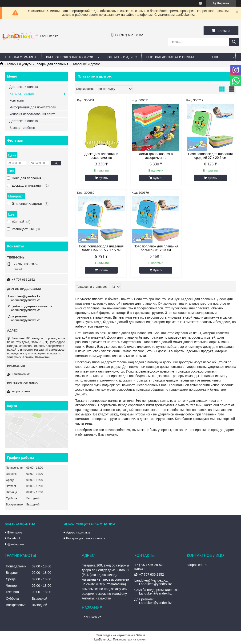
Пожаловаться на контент (130, 640)
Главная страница (21, 57)
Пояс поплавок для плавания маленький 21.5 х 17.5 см (101, 248)
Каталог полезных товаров (70, 57)
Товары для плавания (52, 64)
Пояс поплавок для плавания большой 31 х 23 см (156, 248)
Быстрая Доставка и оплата (170, 57)
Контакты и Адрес (121, 57)
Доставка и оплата (24, 87)
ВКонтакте (15, 532)
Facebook (14, 538)
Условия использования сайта (32, 114)
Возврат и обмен (22, 128)
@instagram (16, 544)
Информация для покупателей (33, 107)
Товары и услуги (19, 64)
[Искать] (234, 42)
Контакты (16, 100)
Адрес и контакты (79, 532)
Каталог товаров (22, 94)
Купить (103, 178)
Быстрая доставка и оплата (86, 538)
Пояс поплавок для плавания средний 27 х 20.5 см (210, 156)
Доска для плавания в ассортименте (101, 156)
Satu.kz (141, 635)
